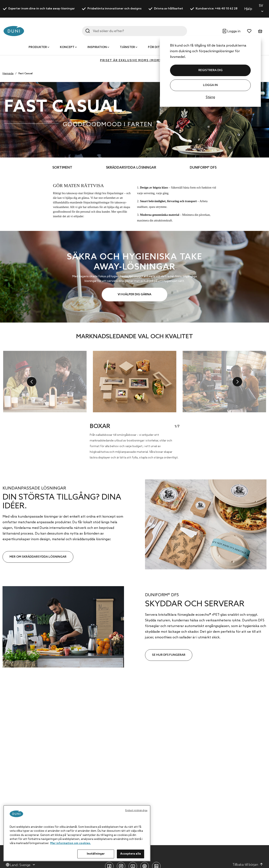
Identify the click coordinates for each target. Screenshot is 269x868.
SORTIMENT (62, 168)
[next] (237, 382)
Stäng (210, 97)
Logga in (210, 85)
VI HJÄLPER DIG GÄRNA (134, 295)
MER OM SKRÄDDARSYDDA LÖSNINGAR (38, 557)
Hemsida (8, 74)
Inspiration (97, 47)
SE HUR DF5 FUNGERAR (169, 655)
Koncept (67, 47)
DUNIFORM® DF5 (203, 168)
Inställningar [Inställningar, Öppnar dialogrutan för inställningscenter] (96, 854)
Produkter (38, 47)
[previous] (32, 382)
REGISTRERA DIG (210, 70)
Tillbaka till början (248, 865)
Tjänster (127, 47)
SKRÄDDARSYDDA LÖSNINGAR (131, 168)
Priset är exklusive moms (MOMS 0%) (134, 61)
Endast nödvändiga (136, 811)
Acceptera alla (131, 854)
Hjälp (248, 9)
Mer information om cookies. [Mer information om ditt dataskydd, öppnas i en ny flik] (71, 843)
